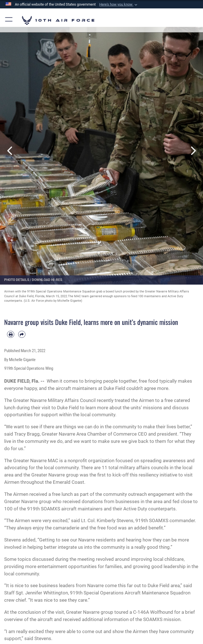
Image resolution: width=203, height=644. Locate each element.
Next (193, 151)
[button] (119, 4)
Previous (10, 151)
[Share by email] (22, 334)
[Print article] (11, 334)
